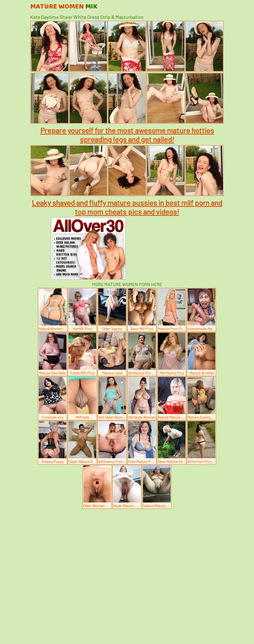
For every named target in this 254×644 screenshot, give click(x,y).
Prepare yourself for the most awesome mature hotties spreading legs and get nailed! (127, 135)
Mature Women (64, 7)
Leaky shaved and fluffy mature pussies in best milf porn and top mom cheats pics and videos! (127, 207)
